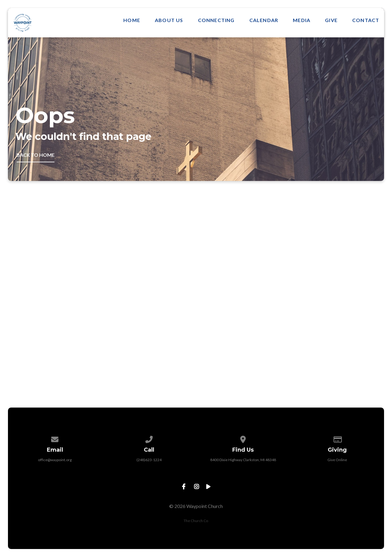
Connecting (216, 20)
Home (132, 20)
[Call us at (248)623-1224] (149, 438)
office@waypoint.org (55, 460)
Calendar (264, 20)
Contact (366, 20)
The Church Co (196, 521)
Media (302, 20)
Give (331, 20)
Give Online (337, 460)
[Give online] (337, 438)
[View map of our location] (243, 438)
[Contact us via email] (55, 438)
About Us (169, 20)
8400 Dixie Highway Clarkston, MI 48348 (243, 460)
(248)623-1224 (149, 460)
